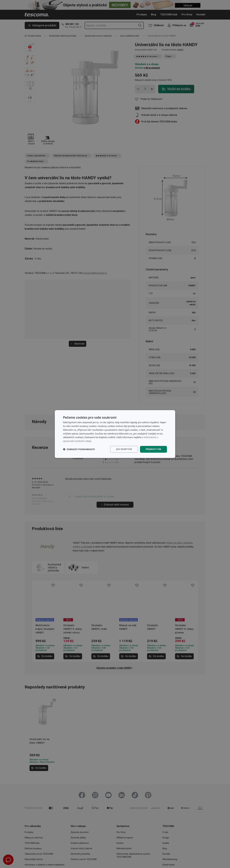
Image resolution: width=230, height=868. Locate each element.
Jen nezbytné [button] (124, 449)
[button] (79, 449)
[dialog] (115, 434)
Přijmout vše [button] (153, 449)
